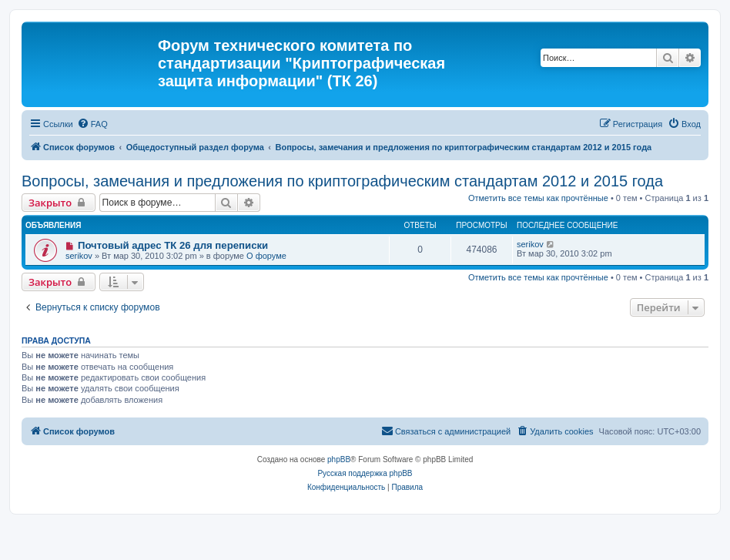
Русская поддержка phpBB (365, 473)
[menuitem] (92, 124)
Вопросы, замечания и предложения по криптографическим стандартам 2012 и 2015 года (342, 181)
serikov (79, 256)
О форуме (266, 256)
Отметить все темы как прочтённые (538, 198)
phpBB (339, 459)
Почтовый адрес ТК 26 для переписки (173, 245)
